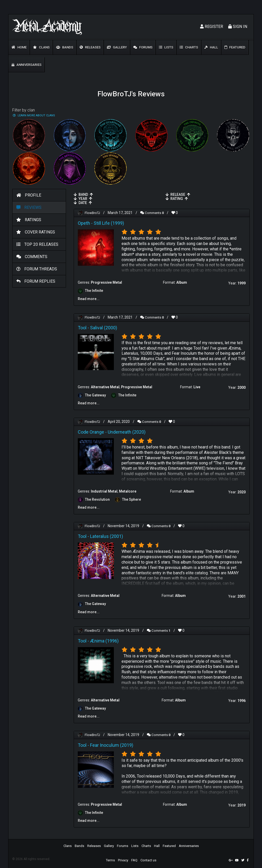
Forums (143, 47)
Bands (65, 47)
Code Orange (91, 431)
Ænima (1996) (104, 640)
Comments (155, 213)
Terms (110, 859)
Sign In (238, 27)
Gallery (117, 47)
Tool (82, 327)
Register (212, 27)
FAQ (134, 859)
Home (19, 47)
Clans (41, 47)
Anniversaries (26, 65)
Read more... (89, 299)
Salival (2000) (104, 327)
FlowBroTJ (93, 213)
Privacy (123, 859)
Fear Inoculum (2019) (112, 744)
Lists (166, 47)
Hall (211, 47)
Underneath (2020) (127, 431)
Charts (189, 47)
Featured (235, 47)
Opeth (84, 223)
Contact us (148, 859)
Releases (90, 47)
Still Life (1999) (109, 223)
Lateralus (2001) (107, 535)
